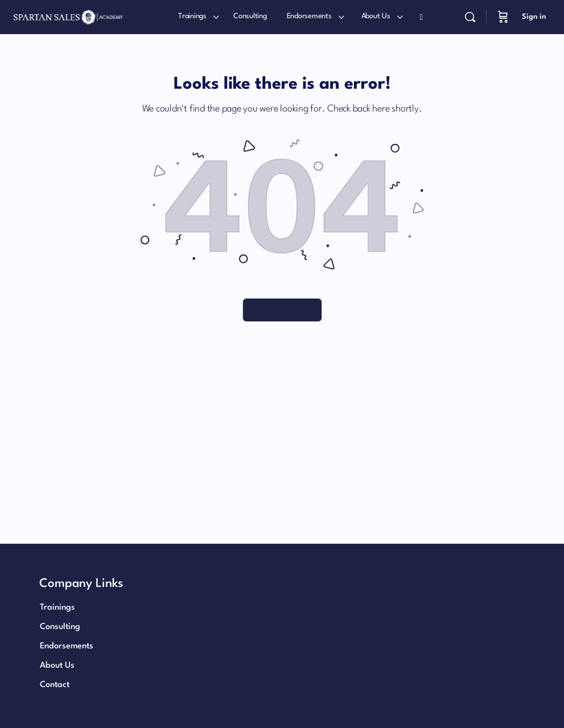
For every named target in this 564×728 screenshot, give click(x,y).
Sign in (534, 17)
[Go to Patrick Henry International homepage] (68, 16)
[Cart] (503, 17)
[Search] (470, 17)
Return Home (282, 309)
